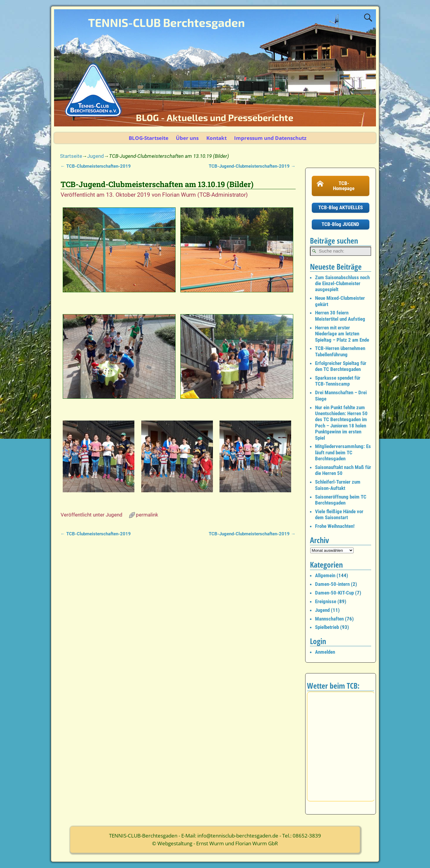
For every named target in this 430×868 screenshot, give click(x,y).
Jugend (96, 156)
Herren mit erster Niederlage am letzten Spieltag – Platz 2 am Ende (342, 334)
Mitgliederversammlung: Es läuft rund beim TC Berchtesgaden (343, 452)
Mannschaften (329, 619)
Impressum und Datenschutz (270, 138)
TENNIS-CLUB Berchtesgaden (166, 22)
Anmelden (325, 652)
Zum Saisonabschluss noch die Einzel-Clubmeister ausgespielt (342, 284)
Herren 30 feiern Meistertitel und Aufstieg (340, 316)
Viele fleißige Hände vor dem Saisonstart (339, 514)
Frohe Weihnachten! (335, 526)
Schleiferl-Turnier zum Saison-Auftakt (338, 485)
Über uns (187, 138)
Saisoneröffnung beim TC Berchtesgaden (341, 500)
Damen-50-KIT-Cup (334, 593)
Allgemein (325, 575)
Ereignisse (326, 601)
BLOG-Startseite (149, 138)
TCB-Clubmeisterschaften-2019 (96, 166)
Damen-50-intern (332, 584)
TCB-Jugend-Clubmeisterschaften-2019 (252, 166)
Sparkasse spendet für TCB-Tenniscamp (338, 381)
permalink (147, 515)
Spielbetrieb (327, 627)
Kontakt (216, 138)
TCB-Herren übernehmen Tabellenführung (340, 351)
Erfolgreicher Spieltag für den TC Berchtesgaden (341, 366)
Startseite (71, 156)
